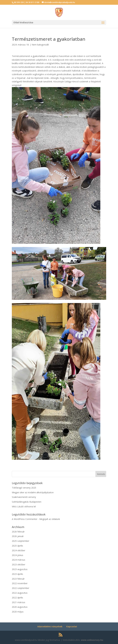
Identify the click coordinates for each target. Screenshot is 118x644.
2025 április (17, 546)
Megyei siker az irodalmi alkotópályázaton (33, 492)
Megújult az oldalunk (50, 519)
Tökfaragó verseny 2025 (24, 488)
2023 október (19, 564)
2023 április (17, 574)
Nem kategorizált (40, 45)
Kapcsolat (72, 626)
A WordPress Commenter (25, 519)
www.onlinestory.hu (92, 640)
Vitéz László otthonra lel (24, 506)
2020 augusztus (20, 607)
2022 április (17, 598)
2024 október (19, 550)
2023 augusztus (20, 569)
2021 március (19, 602)
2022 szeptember (21, 588)
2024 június (18, 555)
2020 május (18, 612)
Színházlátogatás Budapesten (27, 502)
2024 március (19, 560)
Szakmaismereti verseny (24, 497)
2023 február (18, 579)
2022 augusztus (20, 593)
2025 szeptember (21, 541)
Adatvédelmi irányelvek (50, 626)
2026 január (18, 536)
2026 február (18, 532)
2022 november (20, 583)
